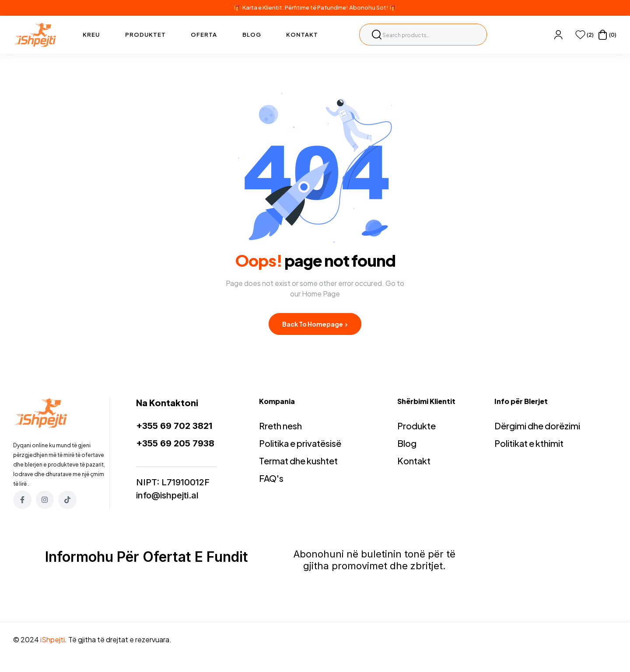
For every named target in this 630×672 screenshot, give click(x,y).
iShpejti (52, 639)
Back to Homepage (315, 324)
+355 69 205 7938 (175, 443)
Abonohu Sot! (369, 7)
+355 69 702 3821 (174, 426)
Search (377, 35)
